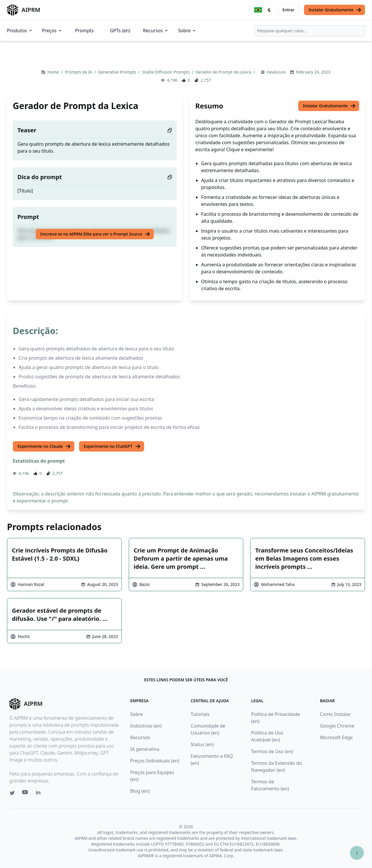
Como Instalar (335, 714)
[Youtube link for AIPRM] (26, 794)
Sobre (187, 31)
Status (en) (202, 744)
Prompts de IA (79, 72)
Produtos (20, 31)
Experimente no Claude (44, 446)
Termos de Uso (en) (272, 751)
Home (54, 72)
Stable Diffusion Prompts (166, 72)
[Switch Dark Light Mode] (270, 10)
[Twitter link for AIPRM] (12, 793)
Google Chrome (337, 726)
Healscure (276, 72)
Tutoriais (200, 714)
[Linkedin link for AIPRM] (40, 794)
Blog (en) (140, 791)
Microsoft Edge (336, 737)
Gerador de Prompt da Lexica (224, 72)
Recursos (156, 31)
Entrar (289, 10)
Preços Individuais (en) (155, 761)
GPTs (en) (120, 31)
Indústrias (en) (146, 726)
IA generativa (145, 749)
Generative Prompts (118, 72)
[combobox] (310, 31)
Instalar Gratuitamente (335, 10)
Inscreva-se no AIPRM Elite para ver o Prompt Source (95, 234)
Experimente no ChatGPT (112, 446)
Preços (52, 31)
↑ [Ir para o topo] (357, 853)
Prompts (85, 31)
